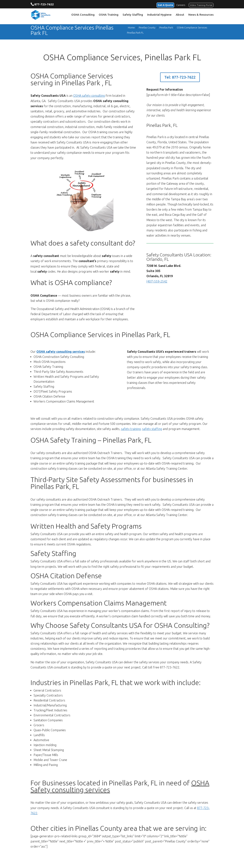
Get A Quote (164, 5)
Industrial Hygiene (159, 15)
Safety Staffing (133, 15)
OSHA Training (109, 15)
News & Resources (201, 15)
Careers (181, 5)
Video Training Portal (201, 5)
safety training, (131, 429)
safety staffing (152, 429)
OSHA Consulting (83, 15)
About (180, 15)
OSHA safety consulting (89, 96)
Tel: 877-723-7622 (180, 77)
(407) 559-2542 (157, 281)
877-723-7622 (44, 4)
